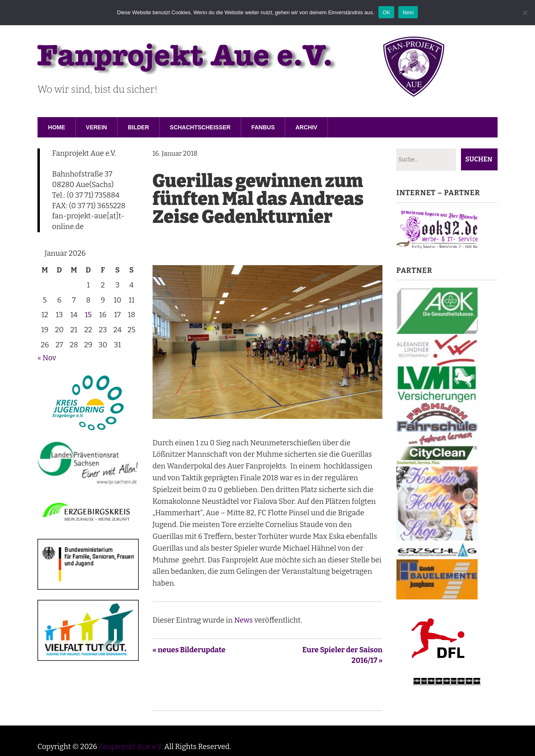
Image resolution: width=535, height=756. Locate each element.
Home (57, 127)
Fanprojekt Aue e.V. (131, 747)
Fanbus (263, 127)
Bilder (138, 127)
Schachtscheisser (200, 127)
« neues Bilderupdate (189, 650)
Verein (96, 127)
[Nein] (525, 13)
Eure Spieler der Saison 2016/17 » (342, 655)
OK (386, 12)
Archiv (306, 127)
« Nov (47, 358)
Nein (408, 12)
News (243, 620)
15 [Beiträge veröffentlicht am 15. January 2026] (88, 315)
